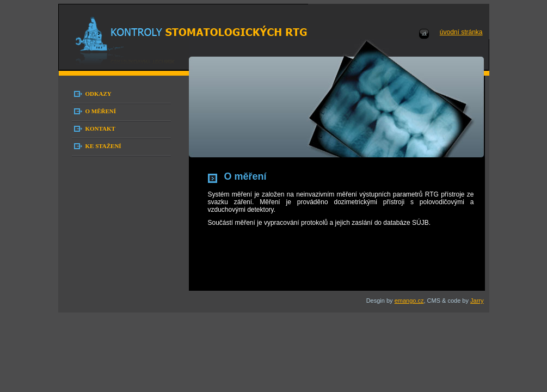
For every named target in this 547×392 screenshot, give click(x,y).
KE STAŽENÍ (103, 146)
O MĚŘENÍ (101, 111)
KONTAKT (100, 128)
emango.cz (409, 301)
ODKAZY (99, 94)
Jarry (477, 301)
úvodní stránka (461, 32)
